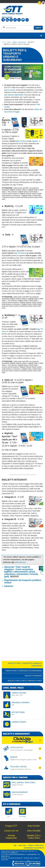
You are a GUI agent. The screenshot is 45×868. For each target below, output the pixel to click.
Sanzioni (9, 586)
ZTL (9, 816)
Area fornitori (34, 826)
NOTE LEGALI (23, 845)
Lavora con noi (11, 831)
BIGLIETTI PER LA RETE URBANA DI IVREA (25, 681)
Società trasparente (11, 837)
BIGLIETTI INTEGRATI (33, 676)
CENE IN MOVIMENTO (27, 793)
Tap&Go (35, 141)
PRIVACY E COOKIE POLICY (36, 845)
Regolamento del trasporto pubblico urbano (23, 581)
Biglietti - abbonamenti (19, 42)
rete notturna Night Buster (14, 95)
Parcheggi (22, 816)
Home (9, 42)
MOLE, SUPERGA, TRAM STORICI (27, 784)
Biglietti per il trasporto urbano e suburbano (25, 665)
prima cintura (10, 90)
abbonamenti (20, 562)
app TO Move (21, 141)
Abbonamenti (24, 749)
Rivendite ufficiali (24, 768)
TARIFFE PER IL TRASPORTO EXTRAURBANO (24, 671)
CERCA (38, 28)
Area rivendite (34, 831)
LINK (16, 845)
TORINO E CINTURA (27, 694)
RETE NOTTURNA (27, 713)
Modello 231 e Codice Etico (34, 837)
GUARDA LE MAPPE (19, 722)
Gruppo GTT (11, 826)
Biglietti (24, 758)
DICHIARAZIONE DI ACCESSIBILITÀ (34, 848)
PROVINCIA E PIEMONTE (27, 704)
